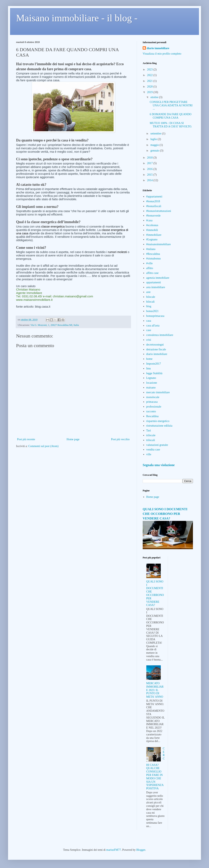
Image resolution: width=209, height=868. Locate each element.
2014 (150, 180)
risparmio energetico (158, 421)
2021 (150, 81)
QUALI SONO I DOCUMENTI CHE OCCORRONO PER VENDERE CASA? (165, 514)
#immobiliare (154, 235)
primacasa (152, 402)
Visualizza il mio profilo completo (162, 54)
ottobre (155, 97)
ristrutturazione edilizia (159, 426)
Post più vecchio (120, 439)
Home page (73, 439)
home (149, 359)
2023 (150, 70)
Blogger (141, 850)
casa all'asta (153, 326)
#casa (149, 220)
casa (149, 321)
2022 (150, 75)
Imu (149, 368)
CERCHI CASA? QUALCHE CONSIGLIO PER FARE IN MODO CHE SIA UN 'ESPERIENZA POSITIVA (156, 768)
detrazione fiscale (156, 349)
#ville (150, 263)
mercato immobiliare (158, 392)
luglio (154, 139)
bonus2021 (152, 311)
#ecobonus (152, 225)
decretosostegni (155, 345)
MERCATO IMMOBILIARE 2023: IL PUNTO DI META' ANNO (155, 690)
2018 (150, 158)
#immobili (152, 230)
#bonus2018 (153, 201)
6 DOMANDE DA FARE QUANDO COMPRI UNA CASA (171, 116)
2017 (150, 163)
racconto (151, 411)
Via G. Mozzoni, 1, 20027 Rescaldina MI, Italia (55, 325)
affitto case (153, 273)
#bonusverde (154, 216)
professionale (154, 407)
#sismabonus (154, 259)
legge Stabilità (154, 373)
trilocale (151, 435)
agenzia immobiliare (158, 278)
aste (149, 292)
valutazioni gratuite (157, 445)
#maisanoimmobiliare (159, 244)
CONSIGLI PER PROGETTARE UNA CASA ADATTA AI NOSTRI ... (171, 105)
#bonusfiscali (154, 206)
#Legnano (152, 239)
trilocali (151, 440)
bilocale (151, 297)
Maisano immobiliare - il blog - (77, 18)
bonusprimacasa (155, 316)
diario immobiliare (158, 48)
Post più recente (26, 439)
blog (149, 306)
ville (149, 454)
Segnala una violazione (159, 465)
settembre (156, 134)
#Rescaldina (153, 254)
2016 (150, 169)
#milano (151, 249)
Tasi (149, 430)
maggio (155, 145)
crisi (149, 340)
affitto (150, 268)
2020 (150, 87)
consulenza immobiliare (160, 335)
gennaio (155, 151)
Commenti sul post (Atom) (44, 446)
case (149, 330)
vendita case (153, 450)
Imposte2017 (154, 364)
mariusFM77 (114, 850)
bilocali (151, 302)
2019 (150, 92)
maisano (151, 388)
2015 (150, 175)
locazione (152, 383)
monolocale (153, 397)
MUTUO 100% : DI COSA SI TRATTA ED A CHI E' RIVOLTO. (171, 125)
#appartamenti (154, 197)
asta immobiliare (156, 287)
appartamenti (154, 282)
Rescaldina (152, 416)
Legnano (151, 378)
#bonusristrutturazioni (159, 211)
